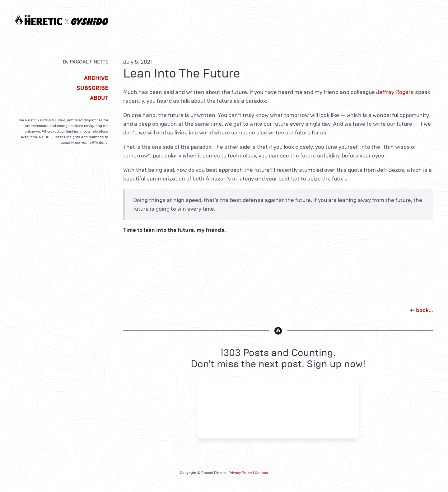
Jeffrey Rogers (395, 92)
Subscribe (92, 88)
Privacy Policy (240, 473)
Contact (261, 473)
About (99, 98)
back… (425, 310)
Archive (96, 78)
